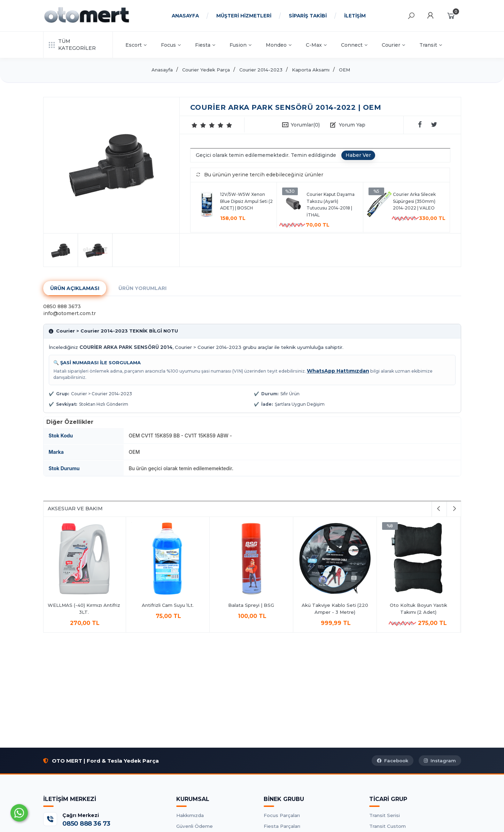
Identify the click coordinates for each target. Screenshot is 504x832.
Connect (354, 45)
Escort (136, 45)
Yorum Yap (352, 125)
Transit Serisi (385, 815)
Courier (393, 45)
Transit (431, 45)
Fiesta (205, 45)
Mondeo (279, 45)
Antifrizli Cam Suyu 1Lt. (169, 605)
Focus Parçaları (282, 815)
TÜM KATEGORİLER (72, 45)
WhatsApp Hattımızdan (338, 371)
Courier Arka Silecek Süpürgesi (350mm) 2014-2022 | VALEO (414, 201)
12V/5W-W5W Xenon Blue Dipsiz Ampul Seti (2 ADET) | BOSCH (246, 201)
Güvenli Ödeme (195, 826)
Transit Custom (387, 826)
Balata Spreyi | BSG (252, 605)
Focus (171, 45)
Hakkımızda (190, 815)
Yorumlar (305, 125)
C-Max (316, 45)
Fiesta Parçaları (282, 826)
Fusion (241, 45)
